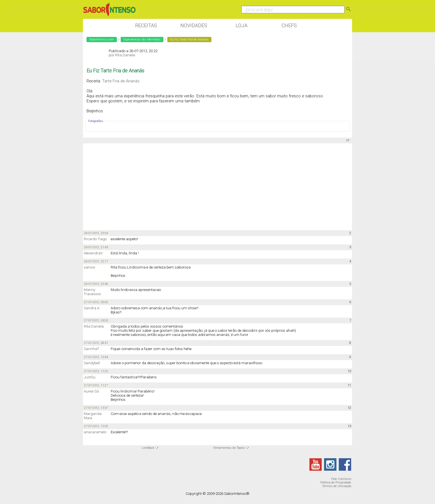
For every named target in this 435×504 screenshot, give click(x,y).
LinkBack (148, 448)
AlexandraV (93, 253)
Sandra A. (92, 308)
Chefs (289, 25)
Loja (241, 25)
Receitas (146, 25)
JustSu (90, 377)
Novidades (194, 25)
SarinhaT (91, 349)
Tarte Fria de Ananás (121, 81)
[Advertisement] (217, 186)
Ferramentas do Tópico (229, 448)
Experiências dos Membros (142, 40)
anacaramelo (95, 432)
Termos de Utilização (337, 486)
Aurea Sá (91, 391)
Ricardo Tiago (95, 239)
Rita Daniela (125, 55)
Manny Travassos (92, 292)
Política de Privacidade (336, 483)
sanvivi (89, 267)
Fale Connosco (341, 479)
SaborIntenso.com (102, 40)
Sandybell (92, 363)
